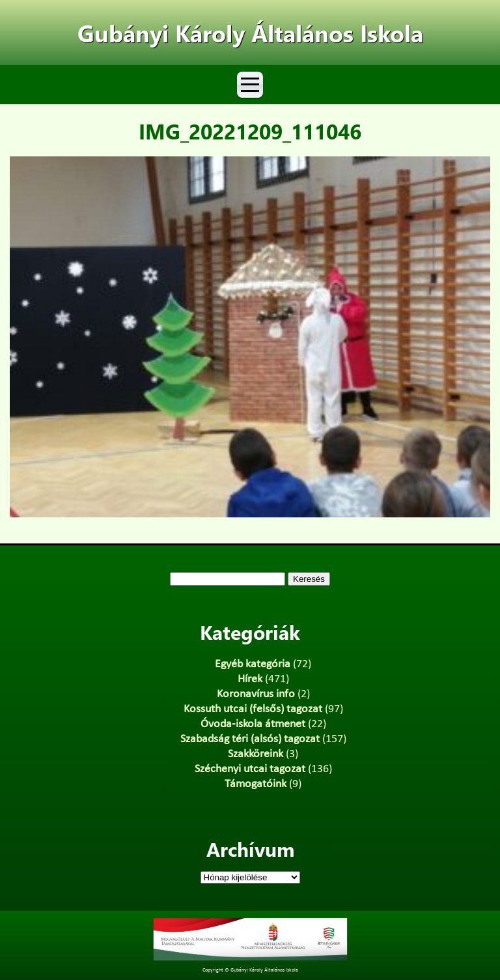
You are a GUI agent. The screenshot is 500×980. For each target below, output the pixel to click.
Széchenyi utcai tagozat (250, 769)
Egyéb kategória (253, 664)
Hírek (250, 679)
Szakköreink (256, 754)
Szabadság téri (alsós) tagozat (250, 739)
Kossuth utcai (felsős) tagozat (253, 709)
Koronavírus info (256, 694)
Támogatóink (256, 784)
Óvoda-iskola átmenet (253, 724)
